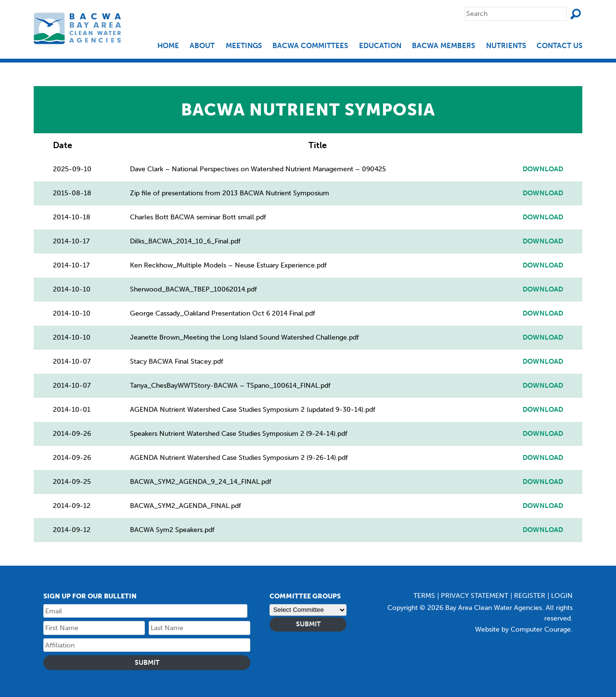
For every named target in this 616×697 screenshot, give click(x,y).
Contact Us (559, 46)
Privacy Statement (475, 596)
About (202, 46)
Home (168, 46)
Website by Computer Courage (523, 629)
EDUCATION (380, 46)
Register (530, 596)
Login (562, 596)
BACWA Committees (310, 46)
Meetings (244, 46)
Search (576, 14)
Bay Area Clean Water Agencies (79, 28)
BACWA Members (443, 46)
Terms (424, 596)
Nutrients (506, 46)
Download (543, 169)
